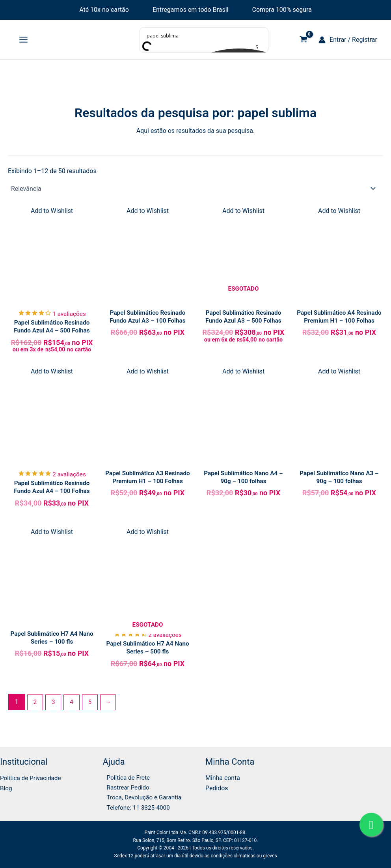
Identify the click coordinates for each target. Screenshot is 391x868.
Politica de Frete (126, 776)
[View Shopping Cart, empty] (303, 40)
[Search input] (204, 35)
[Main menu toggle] (23, 40)
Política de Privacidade (32, 776)
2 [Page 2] (35, 707)
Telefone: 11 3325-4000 (136, 807)
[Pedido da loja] (195, 189)
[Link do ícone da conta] (348, 40)
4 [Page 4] (73, 707)
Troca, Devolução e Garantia (142, 797)
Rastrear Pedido (125, 787)
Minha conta (223, 776)
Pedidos (217, 787)
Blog (6, 787)
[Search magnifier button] (260, 47)
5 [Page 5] (92, 707)
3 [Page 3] (54, 707)
